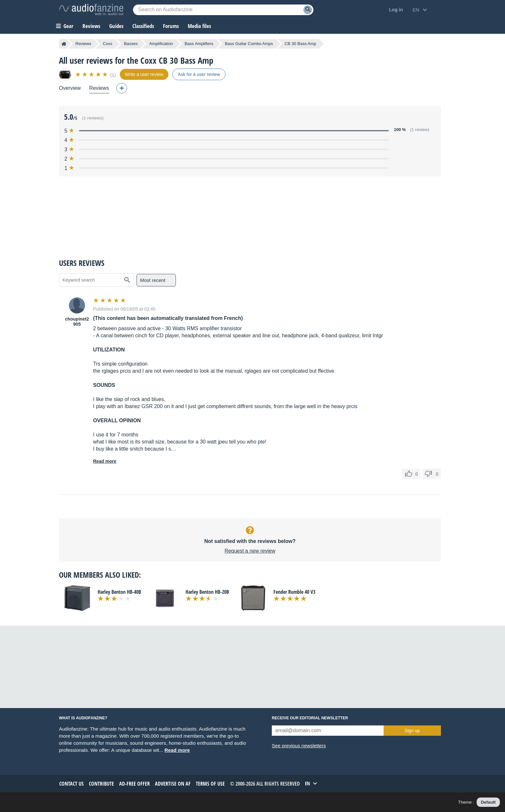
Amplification (161, 44)
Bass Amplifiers (199, 44)
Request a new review (250, 551)
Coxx (108, 44)
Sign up (412, 731)
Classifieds (143, 26)
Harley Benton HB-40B (119, 592)
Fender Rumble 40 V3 (294, 592)
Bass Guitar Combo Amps (249, 44)
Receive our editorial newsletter (310, 718)
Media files (199, 26)
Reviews (91, 26)
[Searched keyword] (223, 10)
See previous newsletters (299, 746)
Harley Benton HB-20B (207, 592)
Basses (131, 44)
